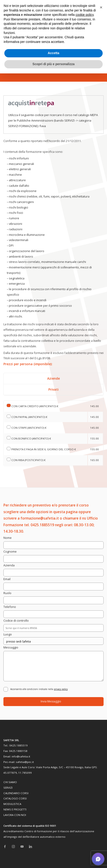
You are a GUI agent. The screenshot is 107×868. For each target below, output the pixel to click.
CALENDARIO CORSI (16, 793)
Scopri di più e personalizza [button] (53, 64)
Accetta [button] (53, 53)
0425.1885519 (18, 745)
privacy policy (61, 689)
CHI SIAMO (10, 782)
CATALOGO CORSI (15, 798)
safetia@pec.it (25, 762)
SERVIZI (8, 788)
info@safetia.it (21, 756)
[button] (101, 7)
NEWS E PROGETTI (15, 809)
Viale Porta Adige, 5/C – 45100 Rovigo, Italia (63, 767)
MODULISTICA (12, 804)
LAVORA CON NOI (15, 815)
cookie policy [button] (85, 15)
